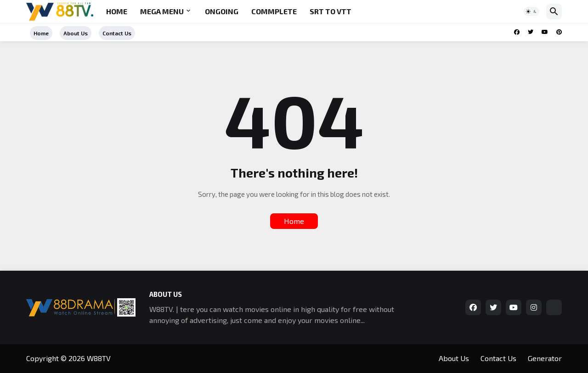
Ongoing (222, 11)
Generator (545, 358)
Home (117, 11)
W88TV (99, 358)
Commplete (274, 11)
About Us (76, 33)
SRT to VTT (331, 11)
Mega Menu (162, 11)
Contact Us (117, 33)
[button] (531, 11)
